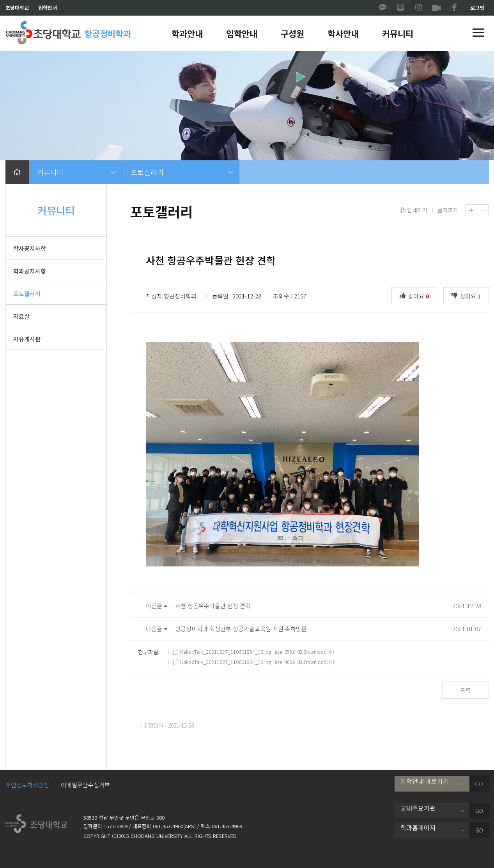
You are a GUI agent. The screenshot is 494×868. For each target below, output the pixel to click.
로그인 (477, 8)
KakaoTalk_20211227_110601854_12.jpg (222, 662)
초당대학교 (17, 8)
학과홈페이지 (418, 827)
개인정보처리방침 (27, 785)
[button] (478, 33)
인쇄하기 (414, 210)
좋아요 (416, 295)
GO (479, 784)
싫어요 (468, 295)
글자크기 (448, 210)
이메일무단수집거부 (85, 785)
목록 (466, 690)
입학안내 (48, 8)
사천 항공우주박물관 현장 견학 (213, 606)
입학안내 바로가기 (425, 781)
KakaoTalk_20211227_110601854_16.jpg (222, 652)
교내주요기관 (418, 808)
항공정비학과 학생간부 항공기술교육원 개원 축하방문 (241, 629)
